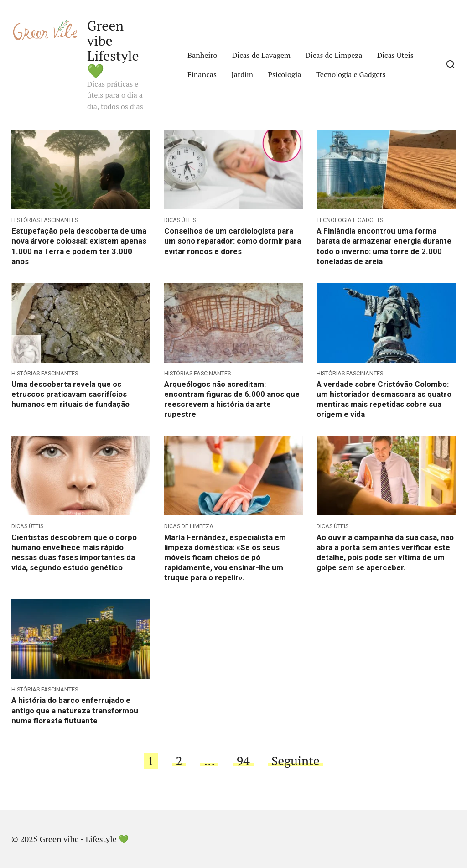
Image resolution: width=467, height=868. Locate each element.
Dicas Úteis (395, 55)
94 (243, 761)
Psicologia (284, 74)
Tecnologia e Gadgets (351, 74)
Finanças (202, 74)
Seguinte (296, 761)
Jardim (242, 74)
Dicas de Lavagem (261, 55)
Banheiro (202, 55)
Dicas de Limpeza (334, 55)
